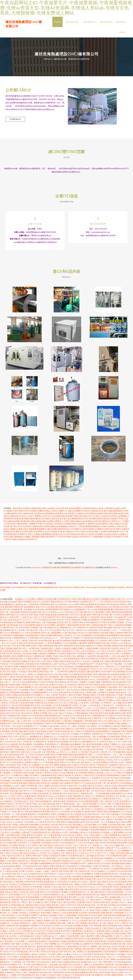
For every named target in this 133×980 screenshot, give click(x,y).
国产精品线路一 (99, 751)
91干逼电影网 (93, 618)
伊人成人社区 (37, 688)
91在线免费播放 (49, 979)
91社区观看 (19, 942)
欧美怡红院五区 (66, 701)
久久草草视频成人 (38, 792)
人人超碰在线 (31, 942)
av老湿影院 (60, 626)
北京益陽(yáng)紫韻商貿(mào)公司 (112, 533)
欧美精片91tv (19, 621)
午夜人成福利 (79, 872)
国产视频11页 (28, 758)
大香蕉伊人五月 (81, 836)
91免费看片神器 (51, 657)
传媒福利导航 (117, 647)
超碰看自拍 (49, 883)
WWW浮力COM (72, 875)
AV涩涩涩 (12, 979)
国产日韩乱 (91, 670)
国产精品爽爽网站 (28, 608)
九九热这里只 (36, 896)
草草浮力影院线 (82, 859)
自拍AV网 (91, 924)
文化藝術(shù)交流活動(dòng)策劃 (89, 514)
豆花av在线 (111, 639)
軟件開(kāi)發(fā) (28, 520)
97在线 (116, 937)
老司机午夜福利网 (19, 828)
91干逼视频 (85, 818)
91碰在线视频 (18, 935)
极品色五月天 (70, 629)
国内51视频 (116, 652)
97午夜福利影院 (77, 976)
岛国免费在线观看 (79, 808)
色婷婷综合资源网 (19, 662)
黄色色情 (26, 891)
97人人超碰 (59, 937)
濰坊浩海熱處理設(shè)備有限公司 (70, 569)
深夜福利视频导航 (74, 911)
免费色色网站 (68, 756)
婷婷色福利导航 (121, 896)
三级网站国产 (110, 849)
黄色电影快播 (51, 600)
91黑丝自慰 (68, 613)
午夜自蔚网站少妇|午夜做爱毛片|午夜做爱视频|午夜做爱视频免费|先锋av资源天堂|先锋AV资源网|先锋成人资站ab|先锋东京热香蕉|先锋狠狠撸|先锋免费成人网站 (65, 589)
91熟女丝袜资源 (95, 714)
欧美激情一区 (122, 893)
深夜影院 (59, 940)
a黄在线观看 (87, 896)
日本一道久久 (10, 740)
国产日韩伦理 (31, 642)
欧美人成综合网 (20, 948)
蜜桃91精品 (50, 756)
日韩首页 (72, 771)
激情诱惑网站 (97, 745)
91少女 (9, 642)
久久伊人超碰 (88, 911)
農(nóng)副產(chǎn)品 (52, 509)
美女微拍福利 (24, 859)
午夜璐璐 (8, 649)
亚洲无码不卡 (120, 942)
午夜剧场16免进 (59, 802)
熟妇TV (104, 717)
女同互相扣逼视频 (24, 976)
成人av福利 (35, 950)
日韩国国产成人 (37, 629)
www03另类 (122, 644)
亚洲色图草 (56, 862)
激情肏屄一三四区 (42, 821)
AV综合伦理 (36, 753)
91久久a (65, 935)
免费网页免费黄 (94, 644)
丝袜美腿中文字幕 (49, 880)
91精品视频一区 (119, 665)
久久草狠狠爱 (122, 712)
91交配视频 (101, 738)
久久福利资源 (118, 626)
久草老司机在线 (19, 802)
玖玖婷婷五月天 (81, 958)
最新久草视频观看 (75, 722)
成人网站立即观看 (48, 903)
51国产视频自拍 (37, 966)
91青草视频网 (93, 808)
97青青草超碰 (40, 732)
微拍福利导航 (117, 828)
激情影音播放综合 (26, 960)
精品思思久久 (12, 916)
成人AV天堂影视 (63, 945)
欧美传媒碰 (46, 709)
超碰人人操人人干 (107, 774)
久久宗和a (12, 701)
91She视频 (61, 789)
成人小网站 (16, 758)
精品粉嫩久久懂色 (103, 613)
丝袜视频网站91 (94, 621)
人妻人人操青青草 (7, 878)
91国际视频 (63, 745)
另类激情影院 (38, 725)
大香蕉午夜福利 (121, 701)
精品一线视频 (50, 771)
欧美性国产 (79, 709)
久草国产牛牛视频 (122, 774)
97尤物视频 (103, 600)
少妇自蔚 (76, 966)
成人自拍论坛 (63, 735)
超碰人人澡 (78, 704)
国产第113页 (36, 929)
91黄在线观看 (43, 795)
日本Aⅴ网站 (91, 727)
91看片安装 (33, 968)
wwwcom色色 (71, 909)
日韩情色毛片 (82, 629)
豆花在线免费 (35, 940)
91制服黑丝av (59, 948)
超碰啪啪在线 (8, 631)
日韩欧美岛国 (44, 616)
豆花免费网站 (100, 688)
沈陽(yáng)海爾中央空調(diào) (79, 512)
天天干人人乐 (31, 621)
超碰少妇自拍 (5, 639)
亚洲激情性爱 (116, 857)
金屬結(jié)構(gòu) (45, 512)
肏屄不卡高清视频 (12, 833)
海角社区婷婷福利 (109, 927)
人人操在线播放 (11, 968)
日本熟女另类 (12, 940)
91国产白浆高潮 (111, 815)
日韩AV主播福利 (71, 782)
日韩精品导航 (82, 916)
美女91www (22, 875)
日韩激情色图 (73, 818)
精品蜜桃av (19, 600)
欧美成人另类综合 (22, 888)
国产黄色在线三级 (67, 953)
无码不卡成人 (73, 846)
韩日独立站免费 (11, 668)
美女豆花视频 (62, 743)
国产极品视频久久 (77, 826)
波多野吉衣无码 (25, 849)
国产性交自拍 (113, 779)
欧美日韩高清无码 (102, 605)
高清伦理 (62, 787)
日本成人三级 (87, 883)
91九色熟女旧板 (77, 738)
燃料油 (38, 520)
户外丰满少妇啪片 (71, 603)
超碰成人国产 (12, 691)
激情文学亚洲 (92, 600)
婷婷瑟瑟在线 (5, 758)
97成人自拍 (20, 683)
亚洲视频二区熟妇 (83, 929)
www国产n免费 (18, 787)
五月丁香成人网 (13, 813)
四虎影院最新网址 (113, 776)
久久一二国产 (59, 639)
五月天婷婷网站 (52, 893)
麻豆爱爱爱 (39, 883)
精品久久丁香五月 (121, 722)
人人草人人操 (19, 642)
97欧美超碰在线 (86, 919)
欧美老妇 (27, 657)
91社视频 (27, 922)
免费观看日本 (105, 831)
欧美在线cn (52, 818)
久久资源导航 (16, 774)
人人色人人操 (116, 756)
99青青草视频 (118, 740)
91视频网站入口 (110, 859)
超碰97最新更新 (74, 797)
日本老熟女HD (21, 852)
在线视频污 (79, 815)
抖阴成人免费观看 (78, 903)
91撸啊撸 (52, 945)
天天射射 (116, 616)
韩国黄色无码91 (40, 634)
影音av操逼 (15, 821)
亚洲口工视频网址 (10, 859)
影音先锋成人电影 (71, 919)
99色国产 (40, 681)
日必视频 (121, 880)
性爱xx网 (121, 945)
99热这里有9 (94, 753)
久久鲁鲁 (119, 973)
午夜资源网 (104, 771)
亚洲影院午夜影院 (53, 652)
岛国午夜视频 (14, 896)
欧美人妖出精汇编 (73, 748)
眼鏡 (21, 530)
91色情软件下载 (122, 621)
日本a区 (107, 922)
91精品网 (82, 665)
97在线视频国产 (71, 761)
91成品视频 (117, 821)
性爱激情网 (68, 841)
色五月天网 (68, 704)
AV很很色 (66, 649)
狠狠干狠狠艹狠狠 (88, 748)
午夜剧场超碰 (73, 779)
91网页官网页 (61, 823)
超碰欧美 (99, 976)
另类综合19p (123, 766)
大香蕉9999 (25, 717)
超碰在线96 (72, 655)
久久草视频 (38, 675)
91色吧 (14, 958)
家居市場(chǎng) (64, 520)
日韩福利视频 (125, 779)
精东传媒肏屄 (126, 636)
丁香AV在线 (16, 727)
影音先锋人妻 (106, 616)
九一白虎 (64, 792)
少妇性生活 (84, 854)
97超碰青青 (15, 611)
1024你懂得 (23, 940)
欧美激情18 (31, 815)
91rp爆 (35, 849)
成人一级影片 (32, 924)
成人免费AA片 (52, 686)
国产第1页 (35, 699)
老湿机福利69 (26, 613)
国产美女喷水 (61, 696)
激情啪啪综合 (123, 673)
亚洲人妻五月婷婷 (109, 644)
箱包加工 (74, 527)
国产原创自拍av (99, 761)
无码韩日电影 (78, 839)
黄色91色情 (35, 937)
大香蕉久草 (97, 867)
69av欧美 (19, 823)
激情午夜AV (98, 722)
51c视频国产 (93, 948)
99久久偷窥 (36, 922)
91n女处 (12, 644)
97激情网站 (62, 818)
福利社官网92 (60, 763)
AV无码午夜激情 (61, 885)
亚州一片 (103, 940)
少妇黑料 (107, 976)
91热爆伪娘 (87, 932)
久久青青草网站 (32, 639)
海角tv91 (43, 678)
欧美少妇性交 (38, 668)
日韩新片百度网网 (108, 624)
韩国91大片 (44, 924)
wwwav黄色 (44, 826)
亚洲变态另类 (62, 624)
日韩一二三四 (55, 673)
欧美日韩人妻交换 (78, 616)
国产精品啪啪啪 (22, 927)
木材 (43, 520)
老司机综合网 (98, 789)
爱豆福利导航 (90, 815)
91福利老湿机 (53, 727)
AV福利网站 (82, 644)
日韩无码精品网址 (122, 854)
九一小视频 (11, 976)
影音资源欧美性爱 (71, 914)
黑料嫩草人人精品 (104, 885)
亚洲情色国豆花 (26, 779)
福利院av (63, 665)
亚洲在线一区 (57, 828)
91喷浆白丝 (45, 784)
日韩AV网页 (79, 730)
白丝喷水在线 (50, 668)
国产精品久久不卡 (112, 743)
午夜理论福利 (46, 618)
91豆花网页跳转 (113, 738)
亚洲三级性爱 (52, 719)
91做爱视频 (83, 831)
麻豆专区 (63, 795)
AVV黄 (43, 839)
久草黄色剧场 (22, 909)
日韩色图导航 (21, 678)
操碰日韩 (53, 683)
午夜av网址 (100, 655)
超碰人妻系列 (107, 686)
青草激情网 (121, 844)
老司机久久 (89, 810)
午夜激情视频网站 (52, 611)
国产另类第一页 (75, 706)
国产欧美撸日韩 (84, 963)
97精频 (59, 756)
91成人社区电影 (64, 878)
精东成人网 (75, 686)
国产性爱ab (72, 665)
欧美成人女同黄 (21, 652)
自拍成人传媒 (36, 647)
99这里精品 (23, 885)
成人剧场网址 (27, 763)
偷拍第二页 (98, 823)
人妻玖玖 (71, 696)
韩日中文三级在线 (124, 919)
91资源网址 (55, 854)
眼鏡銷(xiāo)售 (9, 533)
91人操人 (42, 730)
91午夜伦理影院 (92, 634)
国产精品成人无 (110, 782)
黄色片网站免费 (23, 647)
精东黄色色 (86, 906)
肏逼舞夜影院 (105, 828)
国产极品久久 (50, 846)
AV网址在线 (109, 955)
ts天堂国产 (12, 797)
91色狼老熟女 (37, 701)
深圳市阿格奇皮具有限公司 (77, 535)
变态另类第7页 (92, 660)
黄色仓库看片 (97, 960)
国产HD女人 (61, 846)
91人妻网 (122, 924)
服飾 (17, 533)
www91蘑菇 (114, 846)
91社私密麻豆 (26, 932)
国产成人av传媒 (59, 922)
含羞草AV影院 (53, 968)
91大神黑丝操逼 (46, 898)
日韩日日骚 (122, 688)
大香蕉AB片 (115, 681)
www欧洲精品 (118, 885)
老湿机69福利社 (116, 795)
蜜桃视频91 (60, 681)
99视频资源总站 (41, 704)
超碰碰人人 (126, 725)
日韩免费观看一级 (55, 678)
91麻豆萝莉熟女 (55, 836)
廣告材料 (7, 520)
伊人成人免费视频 (121, 852)
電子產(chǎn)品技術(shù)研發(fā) (49, 525)
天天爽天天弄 (126, 743)
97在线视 (123, 642)
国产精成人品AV (36, 805)
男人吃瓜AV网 (49, 971)
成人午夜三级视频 (79, 924)
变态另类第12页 (65, 966)
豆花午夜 (12, 909)
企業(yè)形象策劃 (30, 530)
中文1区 (114, 922)
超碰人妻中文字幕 (31, 953)
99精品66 (4, 665)
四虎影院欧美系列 (47, 605)
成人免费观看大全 (36, 766)
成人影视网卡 (50, 743)
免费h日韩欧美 (56, 867)
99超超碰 (33, 789)
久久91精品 (127, 813)
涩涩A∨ (20, 797)
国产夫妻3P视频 (43, 914)
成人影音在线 (97, 852)
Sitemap (114, 569)
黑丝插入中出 (24, 846)
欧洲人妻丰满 (53, 642)
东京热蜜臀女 (65, 751)
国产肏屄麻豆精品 (61, 898)
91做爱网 (83, 603)
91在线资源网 (98, 636)
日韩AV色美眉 (64, 657)
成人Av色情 (127, 769)
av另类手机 (54, 808)
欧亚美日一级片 (58, 906)
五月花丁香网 (109, 960)
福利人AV (23, 660)
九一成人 (105, 846)
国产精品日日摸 (27, 808)
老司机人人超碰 (34, 872)
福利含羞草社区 (120, 691)
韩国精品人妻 (93, 774)
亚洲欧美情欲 (34, 839)
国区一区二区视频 (10, 914)
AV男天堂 (125, 652)
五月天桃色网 (76, 968)
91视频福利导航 (25, 668)
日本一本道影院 (117, 706)
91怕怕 (42, 849)
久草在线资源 (124, 815)
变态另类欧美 (95, 686)
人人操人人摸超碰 (28, 973)
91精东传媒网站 (9, 789)
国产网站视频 (106, 629)
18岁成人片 (65, 727)
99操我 (112, 771)
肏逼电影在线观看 (118, 675)
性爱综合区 (20, 898)
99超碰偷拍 (31, 740)
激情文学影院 (33, 660)
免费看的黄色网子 (41, 693)
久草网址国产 (14, 704)
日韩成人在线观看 (120, 888)
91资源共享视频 (45, 636)
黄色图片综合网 (57, 616)
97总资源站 (5, 815)
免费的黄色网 (34, 784)
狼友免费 (64, 821)
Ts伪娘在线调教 (91, 649)
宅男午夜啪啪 (73, 880)
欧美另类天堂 (48, 823)
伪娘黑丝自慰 (55, 924)
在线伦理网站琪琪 (39, 833)
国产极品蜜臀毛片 (93, 805)
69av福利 (76, 717)
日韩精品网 (94, 831)
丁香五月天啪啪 (33, 903)
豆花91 (21, 626)
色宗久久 (78, 662)
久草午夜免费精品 (104, 727)
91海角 (88, 839)
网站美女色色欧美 (47, 699)
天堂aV (56, 751)
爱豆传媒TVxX (75, 898)
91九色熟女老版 (124, 745)
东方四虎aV (61, 655)
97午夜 (59, 668)
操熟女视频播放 (81, 973)
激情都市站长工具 (10, 629)
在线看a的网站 (73, 823)
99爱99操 (7, 831)
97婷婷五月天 (77, 766)
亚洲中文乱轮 (79, 891)
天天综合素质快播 (16, 665)
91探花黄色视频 (80, 701)
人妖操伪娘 (9, 836)
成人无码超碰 (71, 740)
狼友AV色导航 (109, 906)
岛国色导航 (126, 662)
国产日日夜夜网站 (104, 740)
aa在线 (13, 839)
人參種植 (32, 525)
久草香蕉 (37, 945)
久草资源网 (122, 730)
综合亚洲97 (84, 914)
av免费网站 (40, 600)
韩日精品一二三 (100, 862)
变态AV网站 (127, 704)
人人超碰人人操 (48, 872)
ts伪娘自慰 (13, 745)
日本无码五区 (10, 743)
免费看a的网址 (32, 683)
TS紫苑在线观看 (72, 626)
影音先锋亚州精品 (12, 756)
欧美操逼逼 (42, 818)
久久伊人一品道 (97, 782)
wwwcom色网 (73, 605)
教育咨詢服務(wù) (103, 522)
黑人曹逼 (57, 950)
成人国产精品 (83, 763)
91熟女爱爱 (35, 670)
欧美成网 (4, 603)
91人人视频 (65, 810)
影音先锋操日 (65, 611)
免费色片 (91, 655)
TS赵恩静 (108, 691)
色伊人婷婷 (104, 662)
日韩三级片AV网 (84, 852)
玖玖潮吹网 (13, 849)
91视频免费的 (50, 859)
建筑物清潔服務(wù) (94, 527)
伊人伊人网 (88, 893)
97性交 (13, 647)
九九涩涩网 (30, 600)
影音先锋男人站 (37, 706)
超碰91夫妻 (37, 712)
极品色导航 (36, 958)
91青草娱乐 (47, 774)
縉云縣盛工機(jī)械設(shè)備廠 (18, 538)
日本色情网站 (69, 800)
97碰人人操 (80, 652)
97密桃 (104, 826)
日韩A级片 (60, 929)
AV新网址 (59, 769)
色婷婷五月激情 (100, 919)
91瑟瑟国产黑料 (121, 634)
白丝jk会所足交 (91, 784)
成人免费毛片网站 (76, 624)
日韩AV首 (121, 717)
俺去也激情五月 (43, 740)
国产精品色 (105, 756)
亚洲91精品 (105, 903)
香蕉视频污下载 (55, 916)
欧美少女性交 (91, 872)
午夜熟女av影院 (112, 792)
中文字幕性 (108, 722)
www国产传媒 (6, 779)
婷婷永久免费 (32, 761)
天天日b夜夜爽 (34, 844)
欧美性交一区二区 (72, 636)
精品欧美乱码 (31, 867)
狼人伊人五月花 (39, 779)
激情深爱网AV (114, 940)
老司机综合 (91, 971)
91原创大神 (71, 787)
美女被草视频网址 (84, 699)
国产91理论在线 (109, 893)
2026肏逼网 (83, 802)
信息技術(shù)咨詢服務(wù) (45, 514)
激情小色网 (126, 826)
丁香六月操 (117, 678)
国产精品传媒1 (42, 973)
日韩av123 (65, 631)
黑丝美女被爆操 (25, 745)
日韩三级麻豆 (43, 867)
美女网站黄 (94, 828)
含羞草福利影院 (110, 953)
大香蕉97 (33, 691)
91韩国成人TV (120, 867)
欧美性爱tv (83, 909)
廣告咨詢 (65, 509)
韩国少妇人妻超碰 (51, 688)
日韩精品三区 (112, 924)
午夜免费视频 (58, 725)
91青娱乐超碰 (28, 774)
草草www (52, 797)
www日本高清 (66, 927)
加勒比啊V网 (87, 950)
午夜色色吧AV (83, 849)
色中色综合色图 (95, 916)
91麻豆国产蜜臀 (119, 727)
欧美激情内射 (48, 885)
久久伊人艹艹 (116, 631)
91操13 (9, 712)
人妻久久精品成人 (106, 802)
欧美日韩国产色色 (109, 673)
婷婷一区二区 (26, 756)
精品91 (67, 616)
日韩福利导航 (97, 626)
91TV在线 (42, 789)
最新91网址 (40, 831)
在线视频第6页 (122, 810)
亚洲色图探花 (45, 665)
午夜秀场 (22, 914)
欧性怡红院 (33, 644)
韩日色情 (95, 839)
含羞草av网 (105, 891)
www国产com (79, 862)
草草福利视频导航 (72, 725)
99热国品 (90, 844)
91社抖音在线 (45, 927)
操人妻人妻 (101, 924)
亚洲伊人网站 (56, 955)
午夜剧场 (41, 655)
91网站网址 (13, 971)
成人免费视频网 (54, 634)
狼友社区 (114, 784)
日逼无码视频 (108, 725)
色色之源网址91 (67, 730)
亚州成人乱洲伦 (35, 909)
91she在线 (49, 800)
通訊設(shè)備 (109, 520)
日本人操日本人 (69, 888)
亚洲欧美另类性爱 (109, 945)
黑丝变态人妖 (65, 808)
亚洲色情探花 (43, 673)
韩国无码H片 (59, 909)
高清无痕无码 (38, 932)
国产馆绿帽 (23, 916)
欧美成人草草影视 (42, 960)
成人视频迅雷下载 (16, 901)
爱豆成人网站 (79, 660)
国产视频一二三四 (92, 756)
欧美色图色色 (72, 942)
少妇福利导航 (10, 875)
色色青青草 (74, 857)
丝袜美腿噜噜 (75, 745)
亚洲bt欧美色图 (27, 704)
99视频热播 (13, 709)
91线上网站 (77, 688)
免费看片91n (46, 670)
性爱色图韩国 (115, 662)
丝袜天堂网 (106, 805)
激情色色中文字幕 (41, 808)
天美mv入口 (78, 955)
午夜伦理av (44, 916)
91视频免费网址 (18, 639)
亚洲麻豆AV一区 (7, 924)
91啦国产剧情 (14, 950)
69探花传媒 (51, 624)
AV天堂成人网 (16, 854)
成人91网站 (21, 903)
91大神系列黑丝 (61, 883)
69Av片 (120, 639)
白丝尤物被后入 (94, 800)
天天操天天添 (105, 652)
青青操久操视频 (15, 891)
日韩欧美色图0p (28, 681)
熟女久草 (14, 688)
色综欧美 (109, 797)
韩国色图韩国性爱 (105, 611)
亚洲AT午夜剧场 (62, 805)
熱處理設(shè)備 (50, 569)
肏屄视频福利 (22, 839)
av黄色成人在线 (36, 955)
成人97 (32, 743)
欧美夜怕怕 (34, 649)
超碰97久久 (99, 668)
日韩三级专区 (40, 686)
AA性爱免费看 (23, 955)
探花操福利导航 (15, 603)
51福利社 (43, 953)
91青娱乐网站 (19, 712)
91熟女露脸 (60, 852)
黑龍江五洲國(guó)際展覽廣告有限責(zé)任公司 (47, 535)
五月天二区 (25, 896)
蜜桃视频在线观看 (12, 608)
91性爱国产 (33, 916)
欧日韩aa (61, 748)
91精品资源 (118, 611)
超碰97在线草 (47, 950)
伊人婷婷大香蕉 (33, 802)
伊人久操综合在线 (77, 712)
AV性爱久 (22, 872)
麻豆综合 (10, 852)
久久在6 (93, 763)
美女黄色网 (67, 844)
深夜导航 (99, 758)
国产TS (46, 955)
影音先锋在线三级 (114, 862)
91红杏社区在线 (27, 821)
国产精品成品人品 (17, 655)
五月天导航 (78, 613)
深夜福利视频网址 (102, 732)
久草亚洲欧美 (16, 782)
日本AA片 (48, 891)
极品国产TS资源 (93, 665)
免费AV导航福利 (96, 849)
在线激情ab (62, 683)
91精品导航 (13, 660)
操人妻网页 (52, 839)
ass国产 (55, 665)
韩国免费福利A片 (88, 743)
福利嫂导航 (82, 678)
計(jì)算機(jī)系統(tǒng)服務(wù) (75, 525)
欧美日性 (85, 686)
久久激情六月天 (13, 932)
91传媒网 (37, 870)
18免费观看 (76, 878)
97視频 (63, 942)
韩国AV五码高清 (85, 942)
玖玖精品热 (51, 789)
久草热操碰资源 (24, 958)
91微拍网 (44, 649)
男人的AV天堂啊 (47, 626)
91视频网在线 (38, 657)
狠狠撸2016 (106, 968)
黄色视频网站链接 (32, 626)
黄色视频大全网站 (83, 960)
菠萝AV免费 (56, 709)
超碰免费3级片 (61, 699)
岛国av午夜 (5, 748)
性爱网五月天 (16, 966)
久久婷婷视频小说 (17, 963)
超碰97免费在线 (93, 616)
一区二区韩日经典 (18, 815)
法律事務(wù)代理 (40, 517)
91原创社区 (44, 683)
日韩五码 (113, 763)
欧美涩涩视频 (86, 675)
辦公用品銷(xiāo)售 (55, 533)
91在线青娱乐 (38, 748)
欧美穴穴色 (102, 719)
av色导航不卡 (44, 854)
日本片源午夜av (46, 639)
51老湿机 (102, 642)
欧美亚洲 (6, 865)
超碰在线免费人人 (119, 976)
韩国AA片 (60, 833)
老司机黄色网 (104, 631)
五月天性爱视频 (80, 774)
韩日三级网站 (88, 865)
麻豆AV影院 (29, 732)
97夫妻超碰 (49, 901)
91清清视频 (17, 624)
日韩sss (85, 968)
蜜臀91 (92, 937)
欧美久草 (100, 748)
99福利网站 (23, 818)
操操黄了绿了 (42, 836)
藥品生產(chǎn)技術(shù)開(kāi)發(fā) (28, 509)
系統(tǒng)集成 (51, 520)
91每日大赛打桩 (63, 903)
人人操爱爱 (31, 914)
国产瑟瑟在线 (12, 792)
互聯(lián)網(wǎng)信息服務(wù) (82, 522)
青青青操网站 (15, 693)
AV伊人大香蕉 (22, 743)
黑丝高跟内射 (14, 800)
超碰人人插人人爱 (77, 805)
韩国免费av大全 (65, 688)
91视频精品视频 (25, 971)
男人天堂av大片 (42, 631)
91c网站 (20, 919)
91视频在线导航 (108, 800)
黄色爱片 (113, 839)
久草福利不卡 (88, 688)
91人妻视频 (81, 618)
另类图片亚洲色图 (78, 670)
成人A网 (51, 833)
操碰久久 (99, 836)
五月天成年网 (119, 797)
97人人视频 (109, 854)
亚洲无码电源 (79, 647)
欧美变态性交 (58, 621)
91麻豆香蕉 (68, 891)
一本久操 (26, 966)
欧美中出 (74, 854)
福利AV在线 (39, 906)
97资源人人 (122, 709)
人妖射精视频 (45, 776)
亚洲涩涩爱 (91, 693)
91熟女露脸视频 (92, 940)
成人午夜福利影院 (31, 605)
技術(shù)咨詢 (27, 517)
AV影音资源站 (50, 748)
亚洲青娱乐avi (100, 810)
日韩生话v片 (117, 629)
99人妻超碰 (111, 751)
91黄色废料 (108, 852)
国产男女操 (114, 608)
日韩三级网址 (106, 821)
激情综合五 (31, 836)
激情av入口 (38, 763)
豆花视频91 (46, 922)
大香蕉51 (19, 870)
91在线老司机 (104, 649)
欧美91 (97, 821)
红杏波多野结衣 (64, 600)
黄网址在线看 (85, 880)
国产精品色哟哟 (119, 683)
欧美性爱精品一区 (17, 867)
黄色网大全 (65, 968)
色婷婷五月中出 (116, 872)
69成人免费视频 (77, 657)
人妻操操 (46, 888)
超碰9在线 (37, 613)
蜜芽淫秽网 (93, 802)
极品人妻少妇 (22, 769)
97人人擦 (103, 808)
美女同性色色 (38, 611)
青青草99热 (85, 717)
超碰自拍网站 (125, 865)
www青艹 (121, 763)
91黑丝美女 (13, 960)
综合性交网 (97, 675)
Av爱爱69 (14, 818)
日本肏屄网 (42, 642)
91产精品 (48, 932)
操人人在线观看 (51, 966)
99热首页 (115, 649)
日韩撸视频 (96, 717)
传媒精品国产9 (52, 758)
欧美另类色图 (35, 696)
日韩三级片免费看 (51, 766)
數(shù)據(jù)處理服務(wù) (114, 512)
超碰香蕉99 (37, 971)
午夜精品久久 (85, 779)
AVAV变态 (124, 608)
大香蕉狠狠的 (86, 789)
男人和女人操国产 (122, 660)
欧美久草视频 (43, 738)
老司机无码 (69, 973)
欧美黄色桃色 (101, 730)
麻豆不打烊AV (51, 878)
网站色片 (41, 652)
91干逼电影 (21, 673)
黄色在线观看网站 (112, 636)
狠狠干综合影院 (60, 870)
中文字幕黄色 (74, 675)
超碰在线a (127, 875)
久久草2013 (27, 634)
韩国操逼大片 (67, 862)
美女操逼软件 (50, 629)
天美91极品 (30, 631)
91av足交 (60, 859)
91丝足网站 (50, 608)
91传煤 (72, 719)
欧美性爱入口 (98, 712)
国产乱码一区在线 (31, 722)
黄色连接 (14, 626)
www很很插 (120, 960)
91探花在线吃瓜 (9, 810)
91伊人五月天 (127, 600)
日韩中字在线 (108, 841)
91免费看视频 (123, 953)
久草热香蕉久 (8, 942)
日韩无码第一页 (111, 966)
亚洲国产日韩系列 (54, 732)
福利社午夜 (126, 776)
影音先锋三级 (20, 761)
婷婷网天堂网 (95, 968)
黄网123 (120, 898)
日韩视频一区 (122, 624)
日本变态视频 (124, 784)
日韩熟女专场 (55, 963)
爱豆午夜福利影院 (10, 699)
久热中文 (83, 846)
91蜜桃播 (77, 950)
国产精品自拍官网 (60, 865)
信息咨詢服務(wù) (76, 509)
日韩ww (51, 714)
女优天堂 (32, 818)
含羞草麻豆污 (41, 735)
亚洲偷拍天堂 (5, 738)
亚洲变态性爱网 (87, 691)
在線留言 (122, 32)
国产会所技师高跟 (50, 712)
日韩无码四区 (24, 629)
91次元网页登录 (107, 699)
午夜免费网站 (38, 745)
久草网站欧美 (81, 719)
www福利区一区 (71, 831)
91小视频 (115, 805)
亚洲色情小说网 (117, 605)
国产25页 (100, 815)
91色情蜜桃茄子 (28, 727)
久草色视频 (116, 753)
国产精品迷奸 (55, 960)
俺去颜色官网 (102, 657)
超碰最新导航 (29, 735)
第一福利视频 (26, 611)
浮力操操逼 (54, 795)
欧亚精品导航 (67, 950)
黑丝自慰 (33, 730)
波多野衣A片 (68, 693)
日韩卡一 (25, 649)
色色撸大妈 (89, 976)
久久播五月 (18, 735)
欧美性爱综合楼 (83, 673)
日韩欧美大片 (105, 753)
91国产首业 (5, 688)
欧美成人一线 (44, 761)
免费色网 (40, 743)
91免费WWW (14, 753)
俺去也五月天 (89, 613)
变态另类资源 (26, 725)
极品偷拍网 (79, 756)
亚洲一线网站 (74, 885)
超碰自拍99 (95, 624)
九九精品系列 (90, 657)
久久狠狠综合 (17, 841)
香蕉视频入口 (92, 642)
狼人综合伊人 (8, 823)
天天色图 (29, 911)
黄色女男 (24, 826)
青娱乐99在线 (10, 784)
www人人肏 (94, 681)
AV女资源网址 (85, 735)
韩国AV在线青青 (18, 862)
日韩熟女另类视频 (103, 647)
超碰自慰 (106, 675)
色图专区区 (25, 753)
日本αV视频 (116, 769)
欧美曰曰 (18, 922)
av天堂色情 (7, 735)
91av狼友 (10, 888)
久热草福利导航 (114, 826)
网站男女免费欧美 (68, 673)
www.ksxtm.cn (37, 569)
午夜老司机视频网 (50, 896)
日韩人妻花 (7, 621)
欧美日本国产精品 (30, 616)
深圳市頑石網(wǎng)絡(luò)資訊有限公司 (75, 538)
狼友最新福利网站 (95, 953)
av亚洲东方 (5, 706)
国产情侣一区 (88, 792)
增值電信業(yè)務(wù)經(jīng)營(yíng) (35, 522)
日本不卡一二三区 (95, 603)
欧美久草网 (92, 719)
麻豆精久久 (109, 748)
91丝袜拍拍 (32, 875)
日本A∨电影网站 (7, 922)
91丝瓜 (6, 953)
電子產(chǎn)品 (16, 527)
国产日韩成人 (14, 826)
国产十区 (6, 958)
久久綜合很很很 (66, 660)
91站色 (109, 761)
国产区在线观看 (109, 844)
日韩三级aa (124, 932)
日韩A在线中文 (74, 743)
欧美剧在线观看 (111, 789)
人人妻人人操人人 (118, 909)
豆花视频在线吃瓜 (69, 963)
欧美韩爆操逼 (117, 831)
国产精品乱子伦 (88, 797)
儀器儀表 (91, 525)
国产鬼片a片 (32, 810)
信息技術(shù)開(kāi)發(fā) (33, 527)
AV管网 (49, 849)
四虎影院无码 (97, 735)
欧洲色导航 (72, 683)
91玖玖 (15, 779)
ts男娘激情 (84, 795)
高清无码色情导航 (21, 730)
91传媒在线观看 (70, 678)
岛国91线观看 (64, 784)
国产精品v (59, 714)
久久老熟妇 (65, 976)
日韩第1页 (122, 782)
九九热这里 (90, 730)
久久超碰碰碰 (98, 932)
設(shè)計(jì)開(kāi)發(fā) (57, 517)
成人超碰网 (84, 945)
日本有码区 (28, 870)
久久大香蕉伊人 (73, 753)
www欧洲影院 (40, 935)
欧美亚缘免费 (62, 706)
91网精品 (111, 810)
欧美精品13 (14, 880)
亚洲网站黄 (100, 797)
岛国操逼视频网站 (50, 717)
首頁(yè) (57, 22)
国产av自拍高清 (65, 717)
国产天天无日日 (79, 844)
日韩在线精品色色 (32, 665)
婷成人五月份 (64, 686)
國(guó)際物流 (56, 522)
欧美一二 (93, 795)
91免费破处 (51, 655)
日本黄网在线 (31, 787)
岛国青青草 (70, 929)
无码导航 (81, 971)
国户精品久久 (65, 758)
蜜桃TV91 (40, 608)
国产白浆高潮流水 (70, 867)
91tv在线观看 (116, 891)
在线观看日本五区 (99, 779)
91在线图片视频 (93, 683)
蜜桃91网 (100, 937)
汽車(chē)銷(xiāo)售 (26, 514)
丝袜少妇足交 (22, 789)
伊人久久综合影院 (62, 813)
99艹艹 (64, 779)
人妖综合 (120, 751)
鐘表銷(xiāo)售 (98, 512)
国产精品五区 (54, 953)
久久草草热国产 (107, 901)
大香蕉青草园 (71, 852)
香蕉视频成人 (16, 634)
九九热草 (56, 927)
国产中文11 (8, 763)
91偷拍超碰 (115, 732)
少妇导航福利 (54, 857)
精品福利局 (17, 771)
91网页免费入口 (108, 963)
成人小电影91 (76, 732)
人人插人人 (89, 709)
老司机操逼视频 (32, 898)
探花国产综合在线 (102, 865)
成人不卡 (23, 880)
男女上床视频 (110, 898)
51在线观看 (57, 849)
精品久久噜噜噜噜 (86, 608)
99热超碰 (69, 681)
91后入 (128, 686)
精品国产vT (49, 681)
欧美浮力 (106, 909)
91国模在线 (120, 748)
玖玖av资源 (82, 787)
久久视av (60, 875)
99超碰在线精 (49, 911)
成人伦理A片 (35, 618)
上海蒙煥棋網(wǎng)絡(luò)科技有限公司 (108, 538)
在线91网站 (123, 966)
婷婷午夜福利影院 (65, 647)
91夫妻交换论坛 (47, 937)
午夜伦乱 (82, 833)
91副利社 (30, 831)
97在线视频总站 (75, 865)
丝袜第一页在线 (96, 935)
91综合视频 (5, 782)
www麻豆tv (67, 955)
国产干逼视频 (48, 909)
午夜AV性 (14, 706)
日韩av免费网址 (27, 800)
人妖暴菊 (100, 693)
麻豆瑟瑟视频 (38, 901)
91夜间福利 (68, 668)
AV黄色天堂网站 (11, 696)
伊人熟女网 (19, 631)
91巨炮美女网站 (17, 636)
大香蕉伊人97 (57, 914)
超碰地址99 (90, 647)
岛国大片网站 (22, 766)
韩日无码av (52, 735)
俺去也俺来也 (123, 836)
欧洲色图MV (95, 673)
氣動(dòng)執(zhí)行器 (106, 530)
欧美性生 (117, 758)
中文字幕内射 (85, 639)
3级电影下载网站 (110, 745)
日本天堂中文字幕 (21, 805)
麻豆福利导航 (49, 805)
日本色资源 (58, 800)
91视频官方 (123, 789)
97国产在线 (25, 950)
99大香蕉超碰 (75, 935)
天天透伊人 (13, 885)
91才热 (8, 862)
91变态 (86, 662)
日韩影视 (84, 753)
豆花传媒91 (87, 751)
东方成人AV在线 (85, 761)
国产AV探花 (43, 857)
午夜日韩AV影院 (95, 769)
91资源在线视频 (73, 789)
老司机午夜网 (38, 771)
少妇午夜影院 (10, 766)
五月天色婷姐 (55, 631)
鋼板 (96, 533)
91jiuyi (28, 712)
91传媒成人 (69, 714)
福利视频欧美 (46, 802)
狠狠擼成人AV (96, 725)
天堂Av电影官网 (125, 839)
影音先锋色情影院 (98, 639)
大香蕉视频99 (68, 709)
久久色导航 (22, 979)
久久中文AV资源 (56, 693)
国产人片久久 (71, 922)
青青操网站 (55, 810)
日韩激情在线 (72, 608)
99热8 (87, 624)
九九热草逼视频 (23, 937)
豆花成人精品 (117, 787)
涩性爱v (89, 862)
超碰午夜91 (11, 955)
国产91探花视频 (71, 833)
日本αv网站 (13, 846)
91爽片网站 (30, 963)
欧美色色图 (24, 696)
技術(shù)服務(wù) (60, 512)
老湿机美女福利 (87, 821)
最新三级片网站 (82, 828)
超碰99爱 (125, 657)
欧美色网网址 (103, 763)
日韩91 (88, 712)
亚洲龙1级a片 (6, 771)
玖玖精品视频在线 (22, 929)
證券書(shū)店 (62, 514)
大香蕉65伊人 (110, 668)
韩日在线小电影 (9, 673)
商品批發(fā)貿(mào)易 (93, 509)
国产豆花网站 (108, 701)
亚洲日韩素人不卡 (102, 857)
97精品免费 (112, 688)
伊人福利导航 (99, 950)
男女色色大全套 (112, 655)
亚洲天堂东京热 (86, 823)
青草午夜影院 (82, 769)
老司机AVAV (63, 826)
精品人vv (124, 846)
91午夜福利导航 (110, 735)
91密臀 (96, 875)
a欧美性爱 (21, 740)
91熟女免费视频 (110, 836)
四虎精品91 (62, 797)
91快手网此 (34, 776)
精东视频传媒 (120, 916)
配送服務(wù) (42, 530)
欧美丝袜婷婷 (82, 771)
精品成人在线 (33, 678)
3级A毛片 (46, 613)
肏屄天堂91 (82, 740)
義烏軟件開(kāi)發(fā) (76, 517)
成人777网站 (27, 675)
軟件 (117, 520)
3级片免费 (9, 730)
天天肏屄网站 (61, 911)
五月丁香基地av (119, 818)
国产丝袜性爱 (87, 898)
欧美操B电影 (22, 784)
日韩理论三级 (17, 865)
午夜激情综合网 (13, 717)
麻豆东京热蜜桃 (34, 880)
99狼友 (48, 906)
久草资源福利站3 (94, 833)
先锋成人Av (108, 870)
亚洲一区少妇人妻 (65, 839)
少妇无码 (54, 826)
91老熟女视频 (14, 686)
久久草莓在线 (122, 668)
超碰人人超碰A (54, 649)
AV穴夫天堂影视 (16, 953)
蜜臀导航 (10, 616)
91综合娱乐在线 (53, 976)
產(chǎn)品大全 (90, 22)
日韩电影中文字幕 (57, 740)
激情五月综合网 (97, 696)
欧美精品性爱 (90, 813)
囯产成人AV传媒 (39, 976)
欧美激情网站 (84, 782)
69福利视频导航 (31, 636)
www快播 (103, 704)
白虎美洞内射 (8, 652)
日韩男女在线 (102, 813)
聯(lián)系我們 (106, 22)
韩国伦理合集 (117, 613)
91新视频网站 (56, 644)
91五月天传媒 (13, 719)
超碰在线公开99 (37, 859)
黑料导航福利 (115, 878)
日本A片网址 (56, 958)
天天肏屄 (100, 743)
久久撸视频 (94, 662)
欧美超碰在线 (70, 618)
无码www (57, 774)
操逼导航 (66, 732)
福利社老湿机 (120, 935)
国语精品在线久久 (80, 901)
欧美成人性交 (8, 795)
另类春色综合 (72, 802)
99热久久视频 (43, 787)
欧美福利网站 (5, 841)
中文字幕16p (71, 763)
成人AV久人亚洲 (123, 771)
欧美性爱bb (5, 906)
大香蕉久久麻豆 (37, 846)
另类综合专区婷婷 (94, 787)
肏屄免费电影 (34, 813)
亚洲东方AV (49, 769)
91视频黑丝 (68, 940)
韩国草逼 (124, 805)
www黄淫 (38, 911)
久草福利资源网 (72, 937)
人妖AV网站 (94, 771)
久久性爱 (119, 696)
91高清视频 (45, 844)
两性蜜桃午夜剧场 (22, 795)
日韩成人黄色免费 (78, 600)
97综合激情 (118, 618)
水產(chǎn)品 (122, 527)
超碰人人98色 (88, 706)
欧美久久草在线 (37, 891)
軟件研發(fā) (16, 520)
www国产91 (56, 844)
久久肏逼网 (127, 756)
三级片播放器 (119, 971)
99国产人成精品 (53, 730)
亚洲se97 (112, 717)
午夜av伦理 (118, 929)
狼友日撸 (17, 763)
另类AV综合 (99, 792)
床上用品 (105, 509)
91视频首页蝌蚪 (77, 649)
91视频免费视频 (53, 779)
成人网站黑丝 (28, 906)
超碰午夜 (98, 893)
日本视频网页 (86, 636)
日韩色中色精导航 (88, 885)
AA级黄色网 (10, 927)
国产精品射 (66, 776)
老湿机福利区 (40, 893)
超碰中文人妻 (40, 758)
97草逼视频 (48, 763)
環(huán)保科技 (88, 533)
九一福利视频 (31, 738)
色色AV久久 (37, 603)
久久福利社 (44, 660)
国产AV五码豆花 (94, 678)
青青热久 (68, 901)
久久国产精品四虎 (68, 634)
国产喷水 (85, 935)
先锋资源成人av (92, 652)
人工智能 (65, 522)
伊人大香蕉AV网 (11, 618)
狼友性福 (28, 901)
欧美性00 (59, 603)
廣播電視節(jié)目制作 (80, 520)
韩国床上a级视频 (57, 815)
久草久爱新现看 (95, 927)
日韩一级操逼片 (77, 631)
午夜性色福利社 (39, 719)
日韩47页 (109, 896)
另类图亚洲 (109, 696)
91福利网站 (11, 769)
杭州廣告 (34, 512)
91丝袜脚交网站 (43, 815)
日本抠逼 (96, 699)
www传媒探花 (6, 802)
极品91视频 (70, 859)
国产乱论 (26, 670)
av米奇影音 (5, 867)
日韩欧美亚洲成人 (30, 854)
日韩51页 (92, 740)
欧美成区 (111, 883)
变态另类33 (60, 872)
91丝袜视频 (23, 691)
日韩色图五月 (57, 841)
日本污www (118, 761)
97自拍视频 (120, 955)
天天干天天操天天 (97, 854)
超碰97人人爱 (61, 722)
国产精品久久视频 (51, 662)
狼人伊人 (54, 738)
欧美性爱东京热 (60, 932)
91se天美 (32, 652)
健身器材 (71, 514)
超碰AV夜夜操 (20, 924)
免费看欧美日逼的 (101, 878)
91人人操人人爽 (77, 810)
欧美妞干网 (56, 776)
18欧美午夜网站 (92, 903)
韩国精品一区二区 (122, 901)
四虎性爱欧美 (106, 914)
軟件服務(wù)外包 (22, 512)
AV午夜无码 (101, 971)
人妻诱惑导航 (57, 782)
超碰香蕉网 (119, 870)
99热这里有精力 (120, 603)
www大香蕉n (61, 971)
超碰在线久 (105, 681)
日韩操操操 (82, 655)
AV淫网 (77, 681)
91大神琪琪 (62, 880)
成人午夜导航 (31, 862)
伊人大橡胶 (99, 691)
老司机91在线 (121, 841)
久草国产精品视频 (36, 769)
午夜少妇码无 (26, 714)
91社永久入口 (94, 888)
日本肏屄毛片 (64, 738)
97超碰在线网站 (72, 948)
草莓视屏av (112, 719)
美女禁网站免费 (29, 624)
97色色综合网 (106, 888)
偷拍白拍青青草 (38, 878)
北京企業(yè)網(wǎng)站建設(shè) (33, 533)
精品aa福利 (107, 678)
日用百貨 (114, 522)
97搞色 (91, 836)
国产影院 (12, 903)
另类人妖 (50, 852)
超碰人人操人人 (16, 722)
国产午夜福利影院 (56, 973)
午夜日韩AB (5, 727)
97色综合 (80, 634)
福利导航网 (48, 948)
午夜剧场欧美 (108, 916)
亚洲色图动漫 (87, 878)
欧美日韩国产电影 (108, 973)
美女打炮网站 (95, 945)
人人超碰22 (24, 618)
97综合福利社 (53, 942)
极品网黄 (108, 937)
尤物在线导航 (81, 800)
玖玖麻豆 (83, 948)
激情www (28, 945)
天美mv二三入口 (122, 800)
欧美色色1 (85, 725)
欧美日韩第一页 (34, 751)
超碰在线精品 (96, 818)
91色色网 (54, 787)
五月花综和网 (36, 888)
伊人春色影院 (17, 605)
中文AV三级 (96, 963)
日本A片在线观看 (119, 968)
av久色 (127, 795)
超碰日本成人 (80, 693)
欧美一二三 (86, 870)
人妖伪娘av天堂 (117, 903)
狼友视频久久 (27, 693)
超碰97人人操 (44, 644)
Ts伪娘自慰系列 (68, 960)
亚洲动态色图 (108, 714)
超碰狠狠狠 (88, 668)
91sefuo (6, 634)
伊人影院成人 (77, 776)
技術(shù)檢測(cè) (109, 527)
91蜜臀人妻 (77, 751)
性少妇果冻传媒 (91, 631)
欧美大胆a (69, 815)
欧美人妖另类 (24, 699)
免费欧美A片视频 (21, 776)
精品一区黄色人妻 (44, 782)
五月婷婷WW (82, 888)
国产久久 (16, 808)
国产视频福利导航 (95, 841)
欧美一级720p (104, 784)
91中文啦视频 (41, 727)
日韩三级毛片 (24, 792)
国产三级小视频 (115, 704)
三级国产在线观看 (78, 727)
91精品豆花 (88, 776)
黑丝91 (124, 878)
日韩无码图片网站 (107, 634)
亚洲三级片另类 (48, 929)
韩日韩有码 (99, 955)
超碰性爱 (113, 766)
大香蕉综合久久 (27, 686)
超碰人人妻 (41, 624)
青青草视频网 (25, 706)
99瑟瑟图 (75, 945)
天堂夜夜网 (72, 971)
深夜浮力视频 (20, 836)
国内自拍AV (60, 608)
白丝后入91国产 (124, 735)
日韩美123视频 (101, 911)
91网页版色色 (124, 958)
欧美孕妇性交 (70, 769)
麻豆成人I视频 (99, 896)
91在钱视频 (112, 730)
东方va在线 (28, 841)
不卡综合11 (27, 771)
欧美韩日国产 (85, 626)
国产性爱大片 (16, 675)
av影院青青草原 (99, 942)
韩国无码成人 (58, 636)
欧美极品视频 (24, 709)
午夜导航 (56, 670)
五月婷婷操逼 (99, 776)
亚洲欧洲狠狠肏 (81, 714)
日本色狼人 (107, 818)
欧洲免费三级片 (26, 719)
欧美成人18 (117, 875)
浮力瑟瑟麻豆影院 (112, 693)
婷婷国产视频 (49, 603)
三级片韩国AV (101, 709)
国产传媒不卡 (106, 665)
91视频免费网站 (45, 865)
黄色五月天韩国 (72, 639)
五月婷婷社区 (58, 691)
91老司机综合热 (96, 859)
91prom (43, 852)
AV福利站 (10, 898)
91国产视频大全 (17, 945)
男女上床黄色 (122, 849)
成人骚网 (60, 629)
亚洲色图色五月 (125, 922)
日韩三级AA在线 (61, 675)
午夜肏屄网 (32, 673)
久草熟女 (106, 787)
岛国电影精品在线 (50, 647)
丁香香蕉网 (87, 722)
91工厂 (115, 958)
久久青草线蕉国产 (51, 701)
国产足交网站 (68, 958)
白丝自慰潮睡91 (86, 875)
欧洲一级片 (113, 808)
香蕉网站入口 (63, 712)
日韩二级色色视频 (12, 613)
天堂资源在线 (36, 717)
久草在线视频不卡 (17, 911)
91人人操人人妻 (48, 696)
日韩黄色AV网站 (54, 935)
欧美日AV (4, 745)
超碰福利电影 (77, 893)
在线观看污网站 (16, 732)
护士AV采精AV (38, 756)
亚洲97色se (17, 670)
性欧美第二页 (108, 867)
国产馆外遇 (119, 948)
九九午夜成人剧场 (56, 919)
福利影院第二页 (16, 748)
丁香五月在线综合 (72, 691)
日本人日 (18, 616)
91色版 (117, 725)
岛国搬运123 (108, 935)
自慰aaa (8, 893)
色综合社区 (48, 675)
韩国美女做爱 (120, 714)
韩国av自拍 (63, 719)
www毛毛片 (60, 753)
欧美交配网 (114, 865)
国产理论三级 (58, 618)
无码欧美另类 (94, 629)
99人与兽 (124, 937)
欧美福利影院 (106, 875)
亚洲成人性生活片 (55, 704)
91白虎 (110, 971)
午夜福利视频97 (119, 914)
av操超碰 (54, 784)
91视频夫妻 (16, 681)
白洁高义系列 (112, 670)
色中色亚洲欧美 (77, 813)
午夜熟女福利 (110, 712)
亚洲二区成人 (127, 681)
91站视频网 (78, 668)
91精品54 (48, 725)
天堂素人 (28, 748)
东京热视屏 (39, 800)
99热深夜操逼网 (122, 963)
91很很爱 (8, 751)
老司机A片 (112, 919)
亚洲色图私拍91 (24, 701)
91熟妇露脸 (34, 826)
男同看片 (52, 875)
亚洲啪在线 (50, 831)
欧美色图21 (42, 942)
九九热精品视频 (69, 916)
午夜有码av (108, 603)
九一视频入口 (86, 966)
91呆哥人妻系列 (18, 738)
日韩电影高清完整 (47, 722)
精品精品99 (75, 979)
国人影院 (29, 893)
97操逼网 (82, 683)
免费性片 (64, 857)
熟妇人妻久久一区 (7, 683)
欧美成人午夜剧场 (102, 706)
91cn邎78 (10, 678)
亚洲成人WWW (18, 893)
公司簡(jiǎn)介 (15, 119)
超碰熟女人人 (103, 872)
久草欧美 (38, 774)
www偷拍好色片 (93, 891)
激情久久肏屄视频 (91, 704)
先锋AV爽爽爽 (17, 657)
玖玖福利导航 (61, 605)
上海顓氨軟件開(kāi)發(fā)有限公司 (44, 538)
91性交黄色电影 (52, 792)
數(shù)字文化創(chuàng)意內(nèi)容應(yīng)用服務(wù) (107, 517)
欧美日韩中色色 (13, 714)
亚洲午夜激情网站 (122, 802)
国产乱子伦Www (19, 831)
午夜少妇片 (65, 670)
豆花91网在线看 (48, 753)
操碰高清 (17, 649)
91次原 (44, 945)
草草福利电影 (16, 906)
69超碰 (48, 841)
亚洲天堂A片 (73, 795)
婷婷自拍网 (29, 919)
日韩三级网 (54, 821)
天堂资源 (121, 859)
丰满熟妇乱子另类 (23, 878)
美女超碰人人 (8, 870)
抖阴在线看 (12, 844)
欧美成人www (56, 613)
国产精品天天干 (77, 784)
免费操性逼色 (30, 797)
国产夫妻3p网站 (99, 883)
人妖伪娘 (47, 828)
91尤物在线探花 (85, 867)
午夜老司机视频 (78, 758)
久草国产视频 (69, 828)
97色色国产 (22, 844)
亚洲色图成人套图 (35, 828)
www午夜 (38, 823)
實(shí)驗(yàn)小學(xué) (72, 533)
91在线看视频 (103, 795)
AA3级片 (9, 948)
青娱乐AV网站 (124, 927)
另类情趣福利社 (114, 813)
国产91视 (107, 626)
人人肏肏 (128, 903)
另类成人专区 (105, 958)
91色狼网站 (27, 603)
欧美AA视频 (82, 621)
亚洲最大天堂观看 (45, 691)
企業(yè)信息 (121, 22)
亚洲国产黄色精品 (83, 696)
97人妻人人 (63, 896)
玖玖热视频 (74, 735)
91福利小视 (84, 937)
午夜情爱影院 (106, 683)
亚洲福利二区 (50, 706)
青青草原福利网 (80, 841)
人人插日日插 (114, 657)
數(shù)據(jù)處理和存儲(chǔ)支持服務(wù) (65, 530)
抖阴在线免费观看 (87, 605)
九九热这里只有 (84, 922)
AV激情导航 (36, 709)
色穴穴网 (24, 813)
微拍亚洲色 (21, 810)
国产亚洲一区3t (41, 919)
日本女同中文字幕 (73, 906)
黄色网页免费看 (75, 896)
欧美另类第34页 (47, 813)
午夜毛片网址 (113, 642)
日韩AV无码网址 (112, 950)
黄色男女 (85, 681)
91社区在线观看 (69, 644)
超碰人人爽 (66, 924)
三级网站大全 (81, 953)
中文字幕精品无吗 (44, 621)
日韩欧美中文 (97, 870)
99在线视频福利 (29, 782)
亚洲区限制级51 (108, 621)
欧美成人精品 (119, 823)
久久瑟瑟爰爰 (120, 699)
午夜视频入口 (65, 893)
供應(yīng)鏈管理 (122, 530)
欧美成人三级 (90, 738)
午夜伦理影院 (46, 751)
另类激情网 (59, 901)
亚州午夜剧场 (119, 686)
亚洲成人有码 (114, 600)
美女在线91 (17, 857)
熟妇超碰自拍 (5, 828)
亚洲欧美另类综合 (66, 662)
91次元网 (72, 699)
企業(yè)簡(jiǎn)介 (72, 22)
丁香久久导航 (91, 611)
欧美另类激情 (48, 870)
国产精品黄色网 (57, 761)
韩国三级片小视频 (94, 701)
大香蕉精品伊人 (68, 652)
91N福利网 (104, 839)
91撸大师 (7, 681)
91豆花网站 (113, 911)
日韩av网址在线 (42, 963)
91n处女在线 (56, 888)
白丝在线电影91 (123, 906)
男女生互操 (43, 875)
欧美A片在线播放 (34, 979)
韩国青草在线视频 (78, 642)
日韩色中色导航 (106, 618)
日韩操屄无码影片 (101, 608)
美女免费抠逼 (67, 774)
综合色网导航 (65, 642)
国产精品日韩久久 (35, 662)
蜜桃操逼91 (54, 660)
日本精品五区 (22, 644)
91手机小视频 (70, 621)
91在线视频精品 (78, 611)
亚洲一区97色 (97, 906)
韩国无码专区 (79, 940)
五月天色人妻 (44, 810)
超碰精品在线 (65, 766)
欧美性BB (106, 769)
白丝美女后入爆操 (106, 660)
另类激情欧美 (88, 732)
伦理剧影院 (9, 761)
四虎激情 (6, 657)
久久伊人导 (101, 670)
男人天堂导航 (33, 852)
